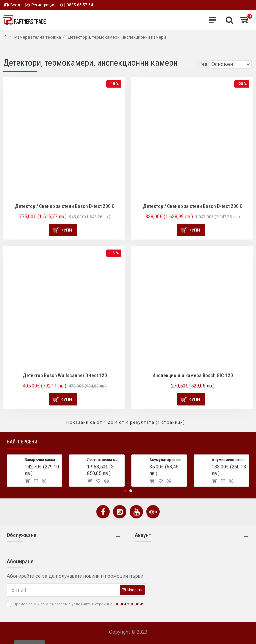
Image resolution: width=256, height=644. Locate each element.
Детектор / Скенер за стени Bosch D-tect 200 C (65, 206)
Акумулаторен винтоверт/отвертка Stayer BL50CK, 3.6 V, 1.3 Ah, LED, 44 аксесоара (167, 460)
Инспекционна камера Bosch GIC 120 (193, 375)
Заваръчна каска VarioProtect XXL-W (42, 460)
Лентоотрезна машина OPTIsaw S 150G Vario (104, 460)
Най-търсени (22, 442)
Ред (203, 64)
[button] (125, 491)
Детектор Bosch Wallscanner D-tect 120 (65, 375)
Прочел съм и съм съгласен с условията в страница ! (76, 605)
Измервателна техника (38, 37)
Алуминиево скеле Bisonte (229, 460)
